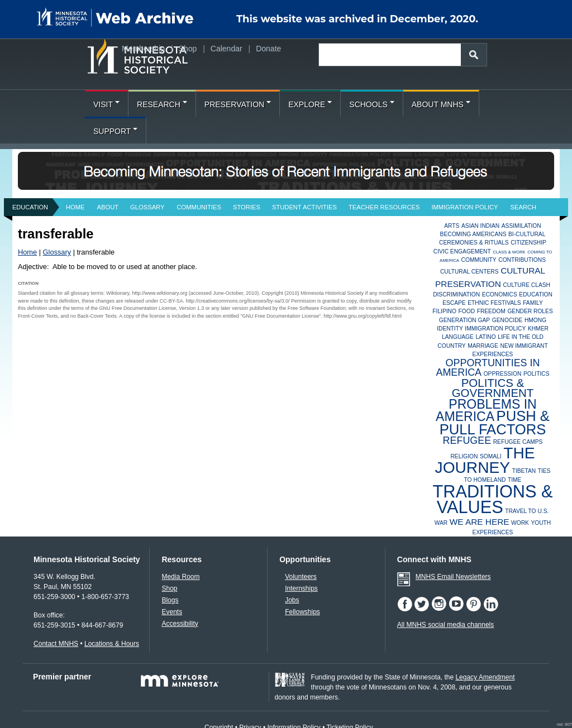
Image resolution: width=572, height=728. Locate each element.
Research (162, 104)
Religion (464, 456)
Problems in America (486, 411)
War (441, 523)
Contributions (522, 260)
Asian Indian (480, 226)
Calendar (227, 49)
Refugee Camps (518, 442)
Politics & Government (493, 388)
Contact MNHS (56, 644)
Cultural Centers (469, 272)
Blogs (170, 600)
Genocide (507, 320)
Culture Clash (526, 285)
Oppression (503, 374)
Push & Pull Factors (495, 422)
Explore (310, 104)
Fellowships (302, 612)
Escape (454, 303)
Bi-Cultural (527, 234)
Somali (491, 456)
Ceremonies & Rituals (474, 243)
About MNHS (441, 104)
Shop (188, 49)
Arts (452, 226)
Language (458, 337)
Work (520, 523)
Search (524, 207)
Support (115, 131)
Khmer (538, 329)
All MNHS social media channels (445, 625)
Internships (301, 588)
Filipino (444, 311)
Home (75, 207)
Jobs (292, 600)
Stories (247, 207)
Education (30, 207)
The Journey (485, 460)
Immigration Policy (464, 207)
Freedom (491, 311)
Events (172, 612)
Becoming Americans (473, 234)
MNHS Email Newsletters (453, 577)
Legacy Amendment (485, 677)
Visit (106, 104)
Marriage (483, 346)
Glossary (147, 207)
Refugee (467, 440)
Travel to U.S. (527, 511)
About (108, 207)
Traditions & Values (492, 499)
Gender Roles (530, 311)
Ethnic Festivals (494, 303)
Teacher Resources (384, 207)
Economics (500, 294)
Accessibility (180, 624)
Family (533, 303)
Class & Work (509, 252)
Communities (199, 207)
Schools (371, 104)
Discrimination (456, 294)
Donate (268, 49)
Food (467, 311)
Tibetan (524, 471)
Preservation (238, 104)
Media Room (180, 577)
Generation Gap (464, 320)
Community (479, 260)
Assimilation (521, 226)
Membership (143, 49)
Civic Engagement (462, 252)
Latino (485, 337)
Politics (537, 374)
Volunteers (301, 577)
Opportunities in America (488, 367)
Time (514, 480)
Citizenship (528, 243)
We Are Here (480, 522)
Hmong (535, 320)
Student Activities (304, 207)
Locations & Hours (112, 644)
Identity (450, 329)
